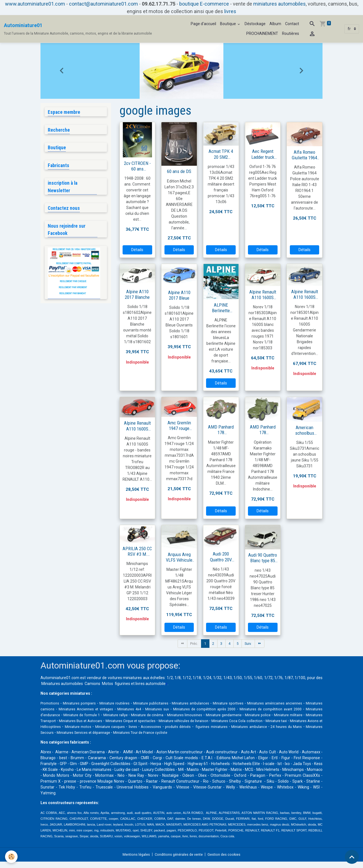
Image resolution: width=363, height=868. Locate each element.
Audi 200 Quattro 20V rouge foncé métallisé (221, 557)
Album (275, 24)
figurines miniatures (90, 733)
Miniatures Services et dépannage (261, 733)
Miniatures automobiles (62, 684)
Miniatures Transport (151, 721)
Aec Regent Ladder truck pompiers (263, 154)
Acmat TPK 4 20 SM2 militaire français (221, 154)
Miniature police (81, 721)
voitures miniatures (125, 678)
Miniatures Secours (210, 733)
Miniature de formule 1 (159, 715)
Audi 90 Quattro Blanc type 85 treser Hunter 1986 (263, 558)
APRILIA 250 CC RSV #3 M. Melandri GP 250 (137, 551)
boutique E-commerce (204, 4)
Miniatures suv (209, 710)
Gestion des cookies (228, 861)
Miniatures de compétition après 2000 (260, 710)
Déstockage (255, 24)
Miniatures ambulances (214, 704)
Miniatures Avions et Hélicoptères (179, 727)
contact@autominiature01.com (103, 4)
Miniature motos (228, 727)
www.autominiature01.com (35, 4)
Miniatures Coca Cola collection (87, 727)
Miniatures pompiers (85, 704)
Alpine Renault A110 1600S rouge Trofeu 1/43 (137, 426)
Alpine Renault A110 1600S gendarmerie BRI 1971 (305, 294)
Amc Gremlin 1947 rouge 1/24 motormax (179, 425)
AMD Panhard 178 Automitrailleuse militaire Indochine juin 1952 (263, 430)
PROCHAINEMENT (262, 33)
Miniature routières (126, 704)
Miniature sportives (258, 704)
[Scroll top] (352, 857)
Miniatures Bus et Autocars (197, 721)
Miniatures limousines (281, 715)
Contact (292, 24)
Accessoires (309, 727)
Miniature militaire (114, 721)
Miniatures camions (80, 710)
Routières (291, 33)
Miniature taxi (132, 727)
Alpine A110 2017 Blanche (137, 294)
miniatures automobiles (280, 4)
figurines (122, 684)
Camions (92, 684)
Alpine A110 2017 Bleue (179, 295)
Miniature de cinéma (237, 715)
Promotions (51, 704)
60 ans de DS (179, 171)
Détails (137, 250)
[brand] (78, 29)
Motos (108, 684)
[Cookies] (12, 856)
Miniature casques (264, 727)
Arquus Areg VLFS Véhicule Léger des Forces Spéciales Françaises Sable (179, 557)
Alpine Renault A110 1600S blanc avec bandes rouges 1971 (263, 295)
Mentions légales (133, 861)
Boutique (228, 24)
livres (230, 11)
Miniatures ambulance (132, 733)
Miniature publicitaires (168, 704)
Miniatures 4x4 (179, 710)
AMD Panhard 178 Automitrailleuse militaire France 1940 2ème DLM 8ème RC (221, 430)
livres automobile (151, 684)
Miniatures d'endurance (111, 715)
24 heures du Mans (172, 733)
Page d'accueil (203, 24)
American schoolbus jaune (305, 430)
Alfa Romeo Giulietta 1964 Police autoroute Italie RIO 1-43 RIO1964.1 (305, 155)
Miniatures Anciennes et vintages (132, 710)
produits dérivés (55, 733)
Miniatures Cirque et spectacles (252, 721)
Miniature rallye (199, 715)
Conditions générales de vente (179, 861)
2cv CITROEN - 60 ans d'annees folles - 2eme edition (137, 166)
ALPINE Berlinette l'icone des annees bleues (221, 308)
